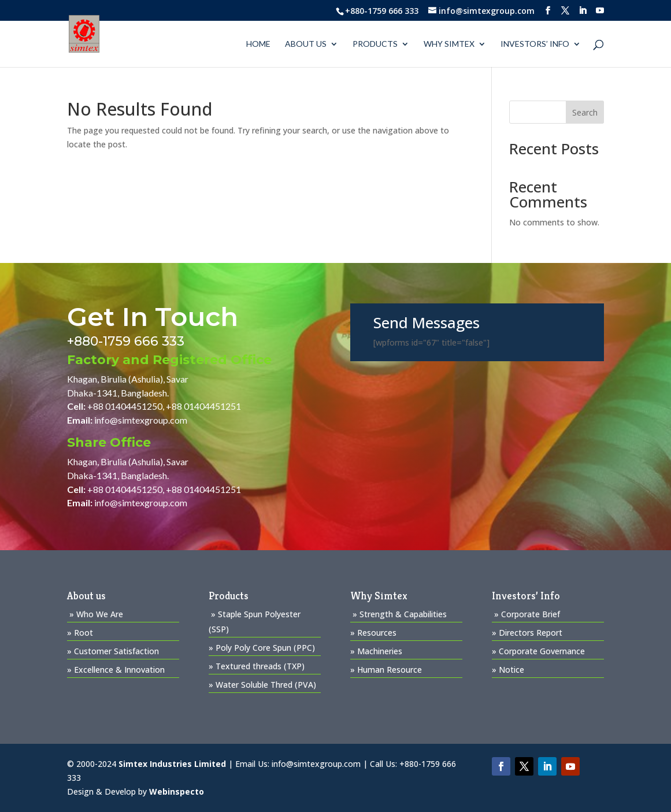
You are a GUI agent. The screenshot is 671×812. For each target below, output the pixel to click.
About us (306, 44)
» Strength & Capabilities (400, 614)
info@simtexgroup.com (141, 420)
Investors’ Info (535, 44)
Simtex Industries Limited (172, 764)
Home (258, 44)
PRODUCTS (375, 44)
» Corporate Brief (527, 614)
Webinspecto (177, 791)
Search (585, 112)
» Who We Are (96, 614)
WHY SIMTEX (449, 44)
